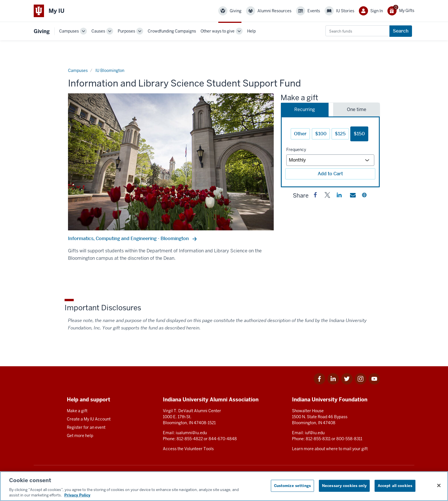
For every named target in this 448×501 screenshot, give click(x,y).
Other (300, 134)
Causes (98, 31)
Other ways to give (218, 31)
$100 (321, 134)
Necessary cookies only (344, 486)
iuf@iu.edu (315, 433)
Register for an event (86, 427)
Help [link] (251, 31)
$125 (340, 134)
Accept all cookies (395, 486)
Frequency (296, 150)
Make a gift (77, 411)
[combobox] (358, 31)
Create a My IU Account (89, 419)
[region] (224, 486)
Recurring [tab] (305, 109)
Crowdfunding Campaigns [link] (172, 31)
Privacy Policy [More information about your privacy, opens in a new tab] (77, 495)
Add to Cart (330, 174)
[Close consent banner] (439, 486)
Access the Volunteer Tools (188, 449)
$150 (359, 134)
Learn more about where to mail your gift (330, 449)
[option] (171, 162)
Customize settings (292, 486)
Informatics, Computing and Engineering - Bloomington (129, 239)
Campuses (69, 31)
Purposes (126, 31)
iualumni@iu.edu (191, 433)
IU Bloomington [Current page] (110, 71)
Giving (42, 31)
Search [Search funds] (401, 31)
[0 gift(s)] (401, 11)
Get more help (80, 436)
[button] (315, 196)
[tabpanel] (330, 152)
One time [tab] (357, 109)
